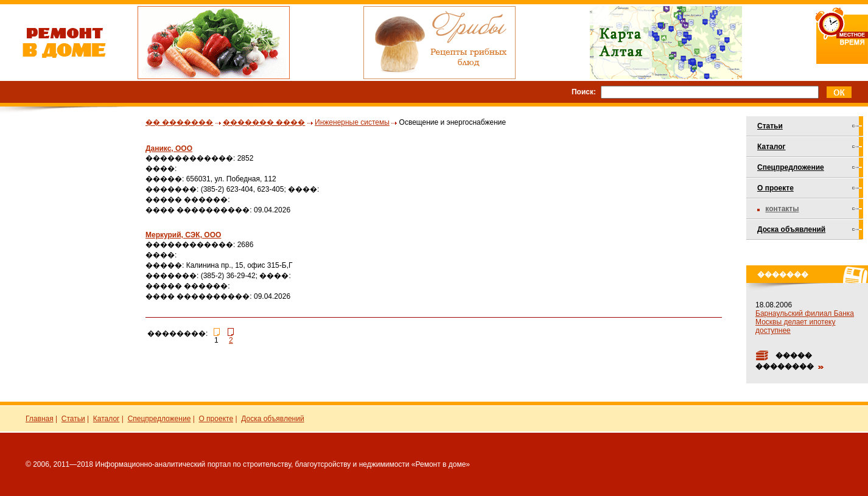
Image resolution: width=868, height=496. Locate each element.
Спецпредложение (791, 167)
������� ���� (264, 122)
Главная (40, 419)
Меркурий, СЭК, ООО (183, 235)
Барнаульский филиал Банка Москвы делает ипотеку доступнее (805, 322)
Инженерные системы (352, 122)
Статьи (770, 126)
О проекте (775, 188)
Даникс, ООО (169, 148)
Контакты (782, 209)
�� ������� (179, 122)
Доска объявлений (791, 229)
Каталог (772, 147)
